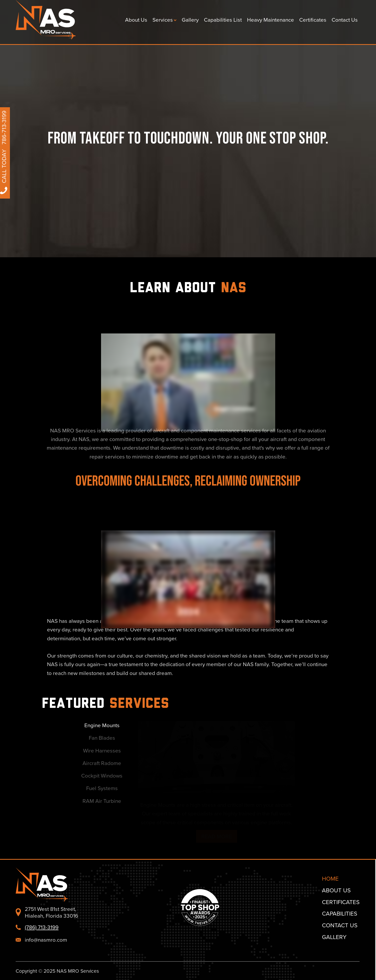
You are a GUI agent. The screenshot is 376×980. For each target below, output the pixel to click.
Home (330, 878)
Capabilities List (223, 20)
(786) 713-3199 (42, 927)
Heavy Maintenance (271, 20)
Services (164, 20)
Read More (105, 836)
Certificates (313, 20)
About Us (136, 20)
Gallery (190, 20)
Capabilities (340, 913)
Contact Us (345, 20)
